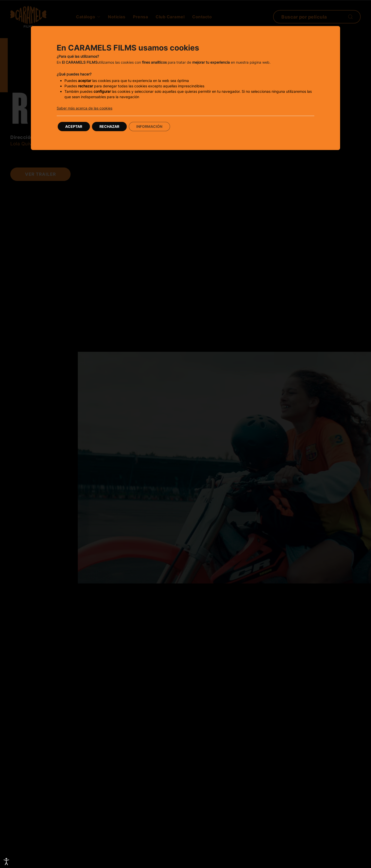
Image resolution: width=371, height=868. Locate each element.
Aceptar (74, 126)
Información (150, 126)
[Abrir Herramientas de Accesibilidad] (6, 862)
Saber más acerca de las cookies (85, 108)
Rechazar (110, 126)
